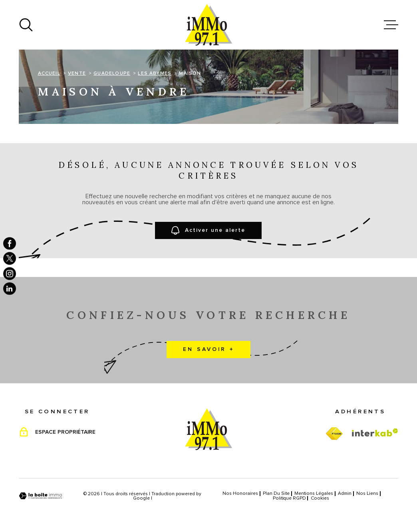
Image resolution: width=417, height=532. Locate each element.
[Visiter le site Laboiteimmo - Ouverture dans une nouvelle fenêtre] (41, 496)
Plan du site (276, 493)
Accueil (49, 73)
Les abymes (155, 73)
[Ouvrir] (26, 25)
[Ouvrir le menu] (391, 25)
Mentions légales (314, 493)
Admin (345, 493)
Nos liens (367, 493)
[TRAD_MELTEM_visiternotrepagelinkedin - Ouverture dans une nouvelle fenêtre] (10, 289)
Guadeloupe (112, 73)
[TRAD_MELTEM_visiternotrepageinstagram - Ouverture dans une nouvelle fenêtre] (10, 274)
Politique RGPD (289, 498)
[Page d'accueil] (208, 25)
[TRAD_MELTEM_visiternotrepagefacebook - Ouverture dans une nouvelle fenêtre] (10, 243)
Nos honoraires (240, 493)
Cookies (320, 498)
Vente (77, 73)
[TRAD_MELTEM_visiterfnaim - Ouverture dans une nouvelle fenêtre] (334, 434)
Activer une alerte (209, 230)
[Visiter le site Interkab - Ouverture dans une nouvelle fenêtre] (375, 432)
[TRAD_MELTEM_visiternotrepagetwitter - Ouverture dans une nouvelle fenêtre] (10, 259)
